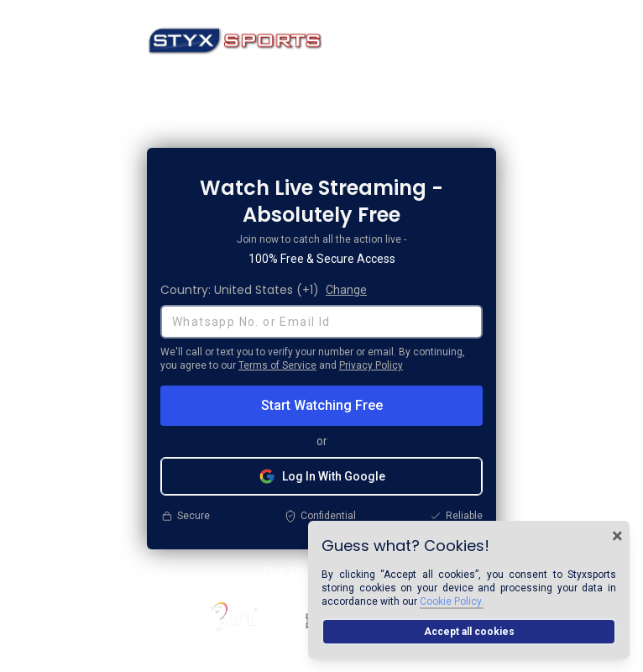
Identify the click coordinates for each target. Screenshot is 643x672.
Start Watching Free (322, 405)
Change (346, 290)
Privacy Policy (371, 365)
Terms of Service (277, 365)
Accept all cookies (469, 632)
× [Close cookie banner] (617, 536)
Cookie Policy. (452, 601)
